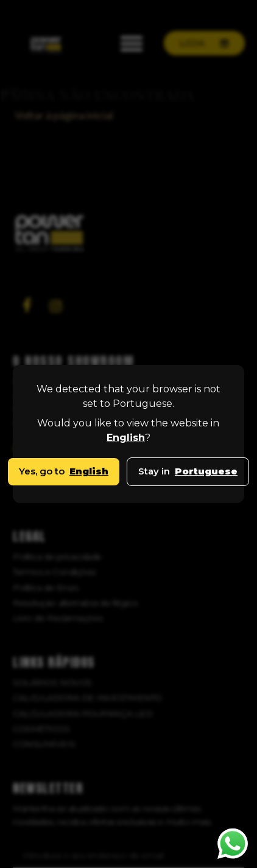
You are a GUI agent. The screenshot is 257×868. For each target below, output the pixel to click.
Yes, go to (64, 471)
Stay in (188, 471)
